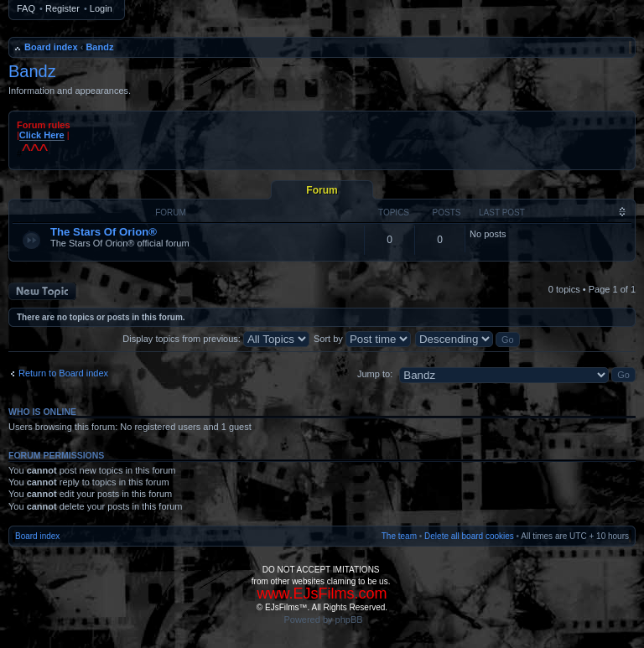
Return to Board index (63, 373)
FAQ (26, 8)
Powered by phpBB (323, 619)
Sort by (362, 339)
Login (101, 8)
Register (62, 8)
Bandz (99, 47)
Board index (51, 47)
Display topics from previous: (216, 339)
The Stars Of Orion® (104, 232)
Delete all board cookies (469, 536)
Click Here (42, 135)
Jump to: (375, 374)
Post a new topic (42, 291)
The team (399, 536)
